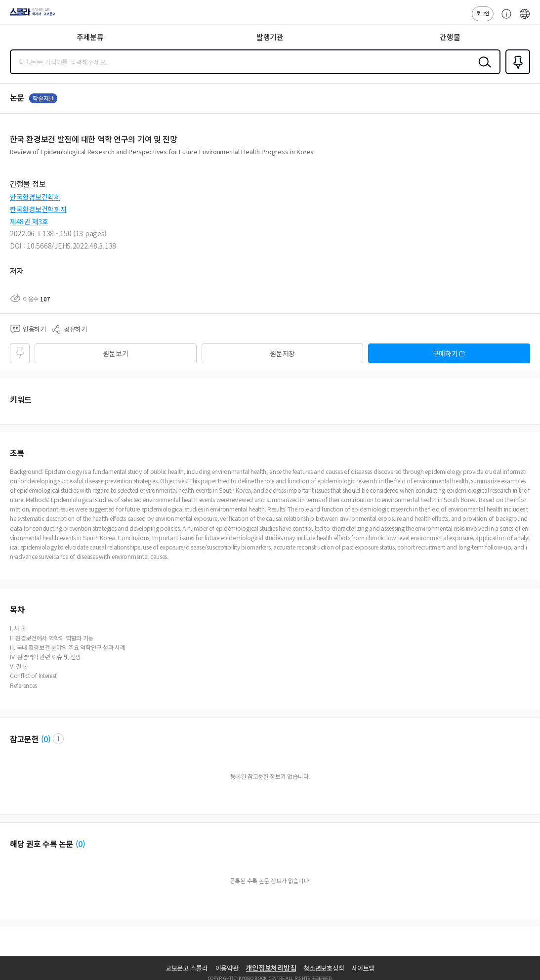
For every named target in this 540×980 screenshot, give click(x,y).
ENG (525, 19)
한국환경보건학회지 (38, 209)
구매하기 (445, 353)
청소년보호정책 (324, 968)
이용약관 (227, 968)
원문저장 (282, 353)
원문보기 (115, 353)
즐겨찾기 (516, 73)
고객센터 (504, 19)
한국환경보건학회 (35, 197)
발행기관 (270, 37)
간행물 (450, 37)
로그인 (483, 13)
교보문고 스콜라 (187, 968)
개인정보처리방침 (271, 968)
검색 (483, 70)
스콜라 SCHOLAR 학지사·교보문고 (30, 15)
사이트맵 (363, 968)
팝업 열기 (58, 739)
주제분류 (90, 37)
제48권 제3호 (29, 221)
